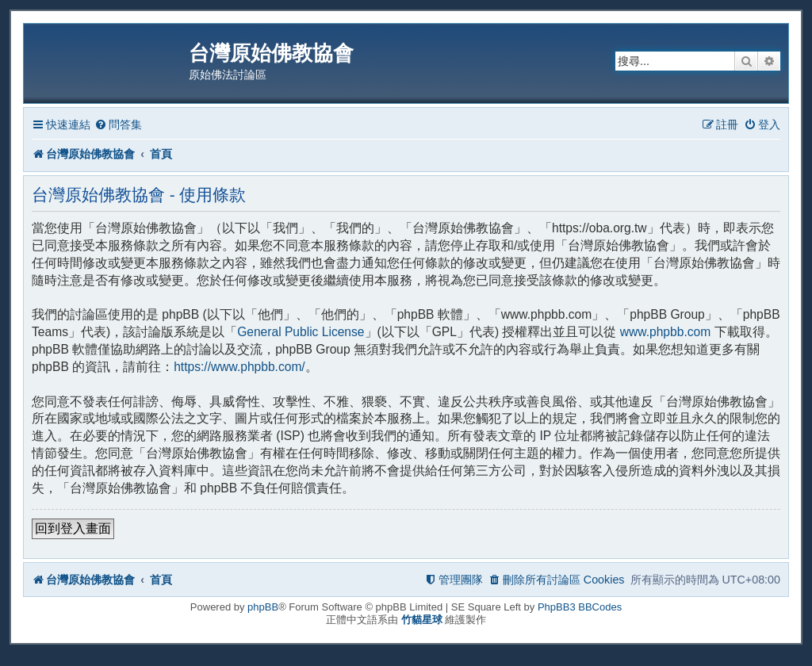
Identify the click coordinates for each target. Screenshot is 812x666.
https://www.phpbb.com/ (239, 367)
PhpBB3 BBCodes (580, 607)
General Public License (301, 332)
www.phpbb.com (665, 332)
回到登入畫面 (73, 528)
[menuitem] (118, 125)
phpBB (263, 607)
